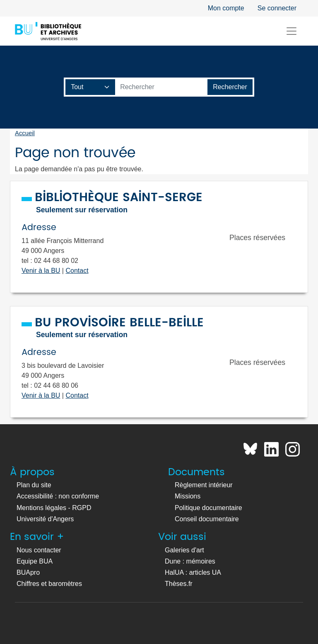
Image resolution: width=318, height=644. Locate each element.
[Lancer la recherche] (230, 87)
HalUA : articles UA (193, 572)
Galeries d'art (184, 550)
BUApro (28, 572)
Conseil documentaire (207, 519)
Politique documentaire (208, 508)
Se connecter (277, 8)
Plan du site (34, 485)
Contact (77, 271)
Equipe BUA (35, 561)
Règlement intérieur (204, 485)
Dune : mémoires (190, 561)
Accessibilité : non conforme (58, 496)
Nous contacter (39, 550)
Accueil (25, 133)
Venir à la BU (41, 271)
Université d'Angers (45, 519)
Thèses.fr (179, 584)
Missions (188, 496)
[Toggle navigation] (291, 31)
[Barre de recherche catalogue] (161, 87)
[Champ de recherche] (90, 87)
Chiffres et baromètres (49, 584)
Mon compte (226, 8)
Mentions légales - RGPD (54, 508)
